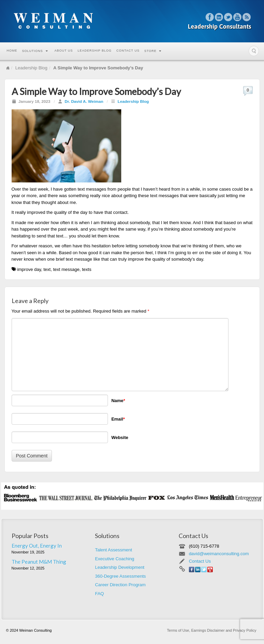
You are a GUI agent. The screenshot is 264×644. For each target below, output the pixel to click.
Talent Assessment (113, 550)
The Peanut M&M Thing (39, 562)
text (47, 269)
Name (118, 401)
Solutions (35, 51)
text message (66, 269)
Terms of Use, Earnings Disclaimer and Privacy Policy (212, 630)
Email (118, 419)
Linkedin (219, 17)
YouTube (238, 17)
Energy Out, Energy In (37, 546)
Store (153, 51)
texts (87, 269)
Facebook (210, 17)
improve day (29, 269)
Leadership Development (120, 567)
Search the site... (254, 51)
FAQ (99, 594)
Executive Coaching (115, 559)
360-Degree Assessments (120, 576)
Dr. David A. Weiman (84, 101)
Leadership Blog (94, 51)
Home (12, 51)
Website (120, 437)
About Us (64, 51)
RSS (247, 17)
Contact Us (128, 51)
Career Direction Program (120, 585)
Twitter (228, 17)
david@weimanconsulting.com (219, 554)
